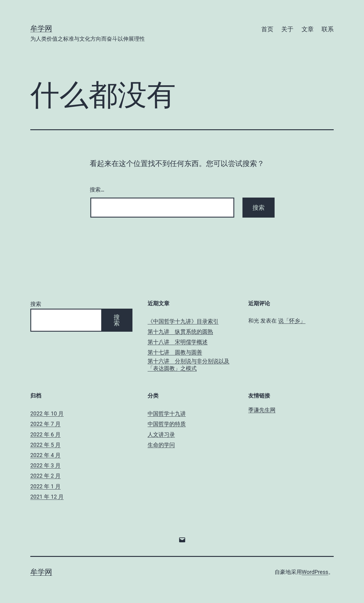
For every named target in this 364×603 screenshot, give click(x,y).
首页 (267, 29)
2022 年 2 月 (45, 476)
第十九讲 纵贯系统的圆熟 (180, 332)
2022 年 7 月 (45, 424)
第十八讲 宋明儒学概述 (178, 342)
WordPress (315, 572)
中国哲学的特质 (167, 424)
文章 (308, 29)
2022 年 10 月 (47, 413)
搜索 (36, 304)
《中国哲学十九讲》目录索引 (183, 321)
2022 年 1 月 (45, 486)
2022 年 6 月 (45, 434)
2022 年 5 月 (45, 445)
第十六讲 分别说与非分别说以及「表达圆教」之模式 (189, 364)
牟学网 (41, 29)
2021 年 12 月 (47, 497)
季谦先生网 (262, 410)
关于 (287, 29)
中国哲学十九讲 (167, 413)
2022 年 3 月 (45, 465)
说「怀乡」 (292, 321)
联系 (328, 29)
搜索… (97, 190)
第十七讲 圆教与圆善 (175, 352)
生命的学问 (161, 445)
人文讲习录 (161, 434)
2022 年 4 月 (45, 455)
